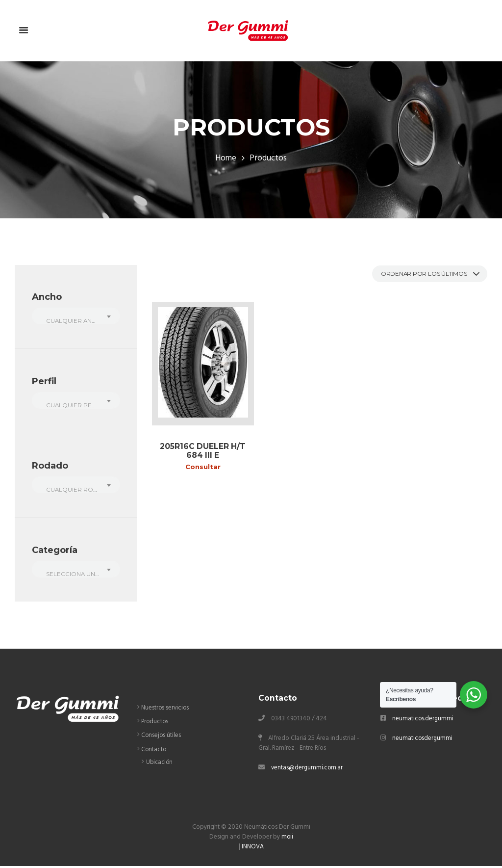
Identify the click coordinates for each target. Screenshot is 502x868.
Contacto (154, 751)
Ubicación (160, 765)
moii (287, 839)
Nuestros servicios (166, 710)
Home (226, 159)
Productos (155, 724)
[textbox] (76, 321)
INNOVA (253, 849)
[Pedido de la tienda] (425, 275)
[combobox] (76, 316)
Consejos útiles (162, 738)
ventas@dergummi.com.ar (308, 770)
